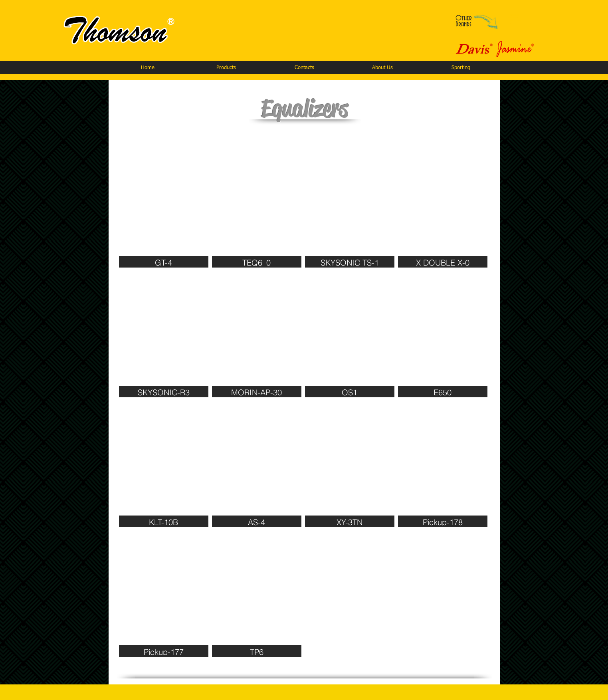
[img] (164, 204)
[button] (226, 68)
